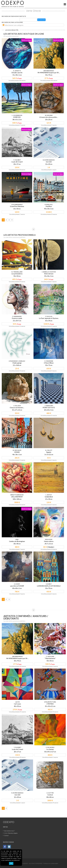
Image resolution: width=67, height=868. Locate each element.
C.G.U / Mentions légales (11, 833)
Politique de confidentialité (51, 863)
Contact (6, 835)
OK (11, 863)
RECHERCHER (41, 20)
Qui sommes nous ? (9, 831)
